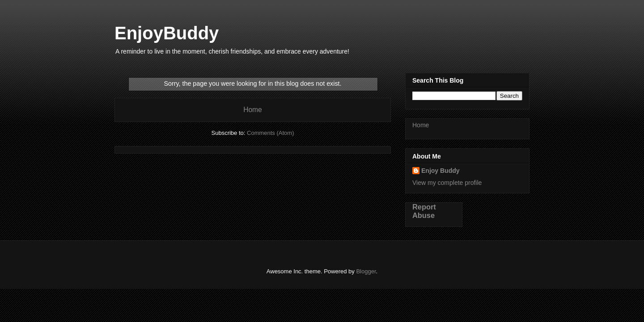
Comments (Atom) (270, 133)
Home (253, 110)
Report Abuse (424, 211)
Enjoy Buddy (441, 171)
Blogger (366, 271)
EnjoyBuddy (167, 33)
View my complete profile (447, 183)
